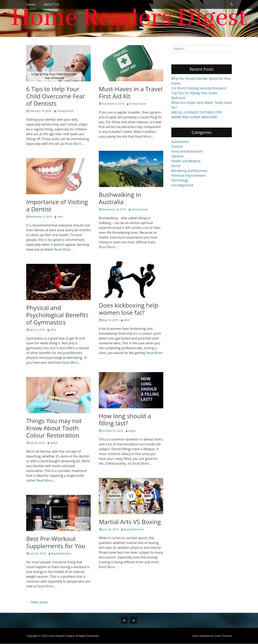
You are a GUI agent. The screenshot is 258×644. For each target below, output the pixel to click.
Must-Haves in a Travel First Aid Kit (131, 92)
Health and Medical (186, 161)
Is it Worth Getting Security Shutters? (199, 88)
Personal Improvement (189, 175)
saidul (132, 431)
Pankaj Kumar (65, 111)
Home (31, 4)
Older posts (37, 602)
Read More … (75, 144)
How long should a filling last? (125, 420)
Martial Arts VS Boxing (130, 522)
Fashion (177, 147)
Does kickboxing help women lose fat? (129, 309)
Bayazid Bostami (134, 529)
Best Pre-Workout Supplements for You (56, 542)
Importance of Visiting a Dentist (57, 205)
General (177, 156)
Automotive (180, 142)
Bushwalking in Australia (120, 198)
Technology (180, 180)
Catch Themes (223, 636)
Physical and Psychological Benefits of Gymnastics (57, 315)
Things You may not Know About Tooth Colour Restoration (54, 428)
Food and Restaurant (187, 151)
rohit (60, 217)
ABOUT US (51, 4)
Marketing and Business (189, 171)
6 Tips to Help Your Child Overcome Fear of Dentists (56, 96)
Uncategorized (182, 185)
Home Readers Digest (61, 636)
